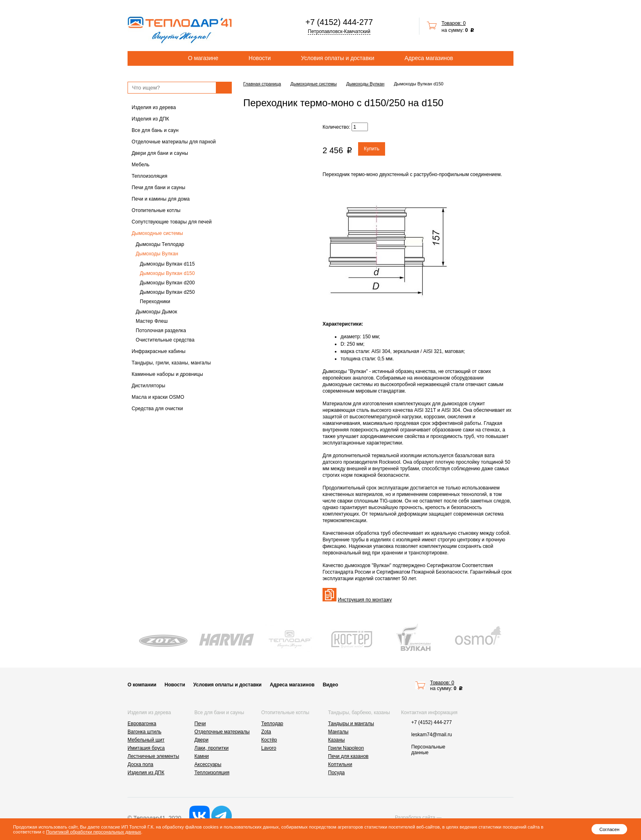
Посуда (337, 773)
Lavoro (269, 748)
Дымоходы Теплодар (160, 244)
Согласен (609, 829)
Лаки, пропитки (212, 748)
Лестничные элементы (153, 756)
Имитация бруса (146, 748)
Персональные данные (428, 750)
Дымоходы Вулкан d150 (167, 273)
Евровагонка (142, 724)
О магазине (203, 58)
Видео (330, 685)
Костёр (269, 740)
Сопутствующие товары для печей (172, 222)
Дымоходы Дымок (156, 312)
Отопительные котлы (156, 210)
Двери (202, 740)
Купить (372, 149)
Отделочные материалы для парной (174, 142)
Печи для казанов (349, 756)
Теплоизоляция (149, 176)
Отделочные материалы (222, 732)
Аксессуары (208, 764)
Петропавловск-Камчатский (339, 31)
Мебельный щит (146, 740)
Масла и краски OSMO (158, 397)
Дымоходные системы (157, 233)
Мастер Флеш (152, 321)
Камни (202, 756)
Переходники (155, 302)
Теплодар (272, 724)
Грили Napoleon (346, 748)
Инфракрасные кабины (159, 351)
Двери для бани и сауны (160, 153)
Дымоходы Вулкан (157, 254)
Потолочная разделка (161, 331)
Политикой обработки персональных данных (94, 832)
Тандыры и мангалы (351, 724)
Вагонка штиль (145, 732)
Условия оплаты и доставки (337, 58)
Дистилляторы (148, 386)
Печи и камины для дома (161, 199)
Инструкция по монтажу (365, 600)
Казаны (337, 740)
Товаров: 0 (454, 23)
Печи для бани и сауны (158, 188)
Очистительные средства (165, 340)
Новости (260, 58)
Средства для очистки (157, 409)
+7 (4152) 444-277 (339, 22)
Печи (200, 724)
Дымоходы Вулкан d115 (167, 264)
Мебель (141, 165)
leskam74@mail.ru (432, 735)
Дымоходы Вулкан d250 (167, 292)
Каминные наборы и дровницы (167, 374)
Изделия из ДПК (150, 119)
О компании (142, 685)
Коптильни (340, 764)
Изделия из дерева (154, 107)
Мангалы (338, 732)
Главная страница (262, 84)
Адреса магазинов (429, 58)
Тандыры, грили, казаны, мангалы (171, 363)
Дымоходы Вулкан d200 (167, 283)
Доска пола (140, 764)
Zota (266, 732)
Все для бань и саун (155, 130)
